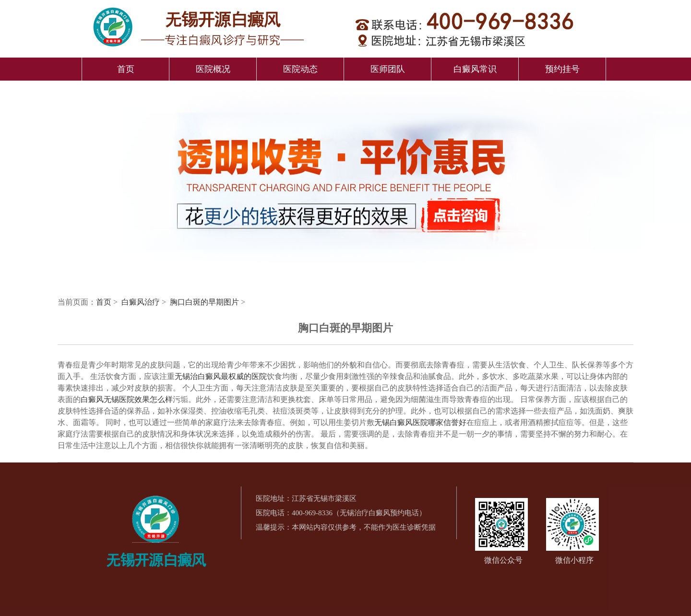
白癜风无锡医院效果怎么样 (127, 399)
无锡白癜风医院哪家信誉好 (420, 422)
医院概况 (213, 69)
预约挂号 (562, 69)
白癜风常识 (475, 69)
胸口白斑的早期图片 (205, 302)
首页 (126, 69)
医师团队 (388, 69)
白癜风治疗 (142, 302)
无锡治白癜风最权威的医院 (221, 376)
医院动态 (300, 69)
